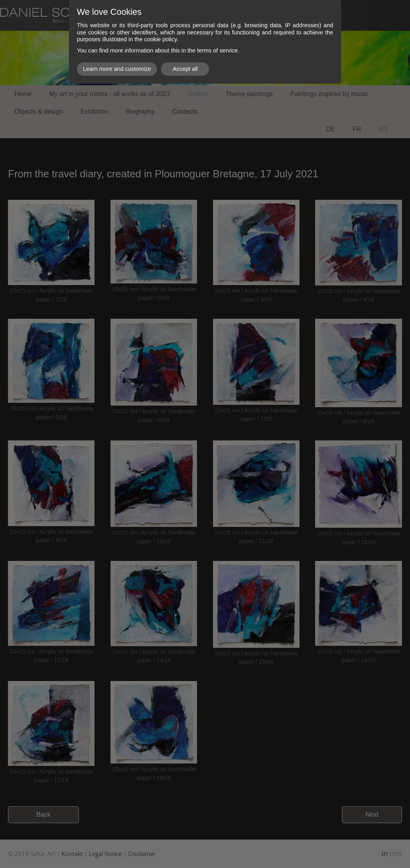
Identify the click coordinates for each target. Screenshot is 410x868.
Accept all (185, 69)
